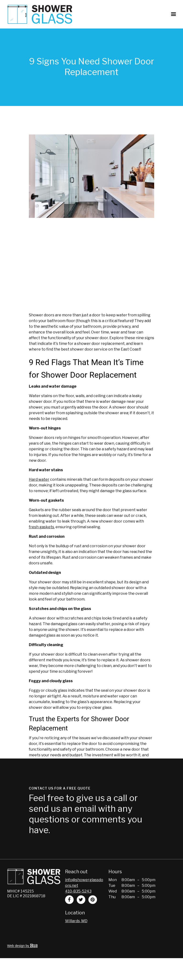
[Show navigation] (172, 14)
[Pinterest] (93, 911)
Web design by (22, 957)
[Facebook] (69, 911)
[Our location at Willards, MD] (76, 932)
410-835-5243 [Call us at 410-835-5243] (78, 902)
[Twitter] (81, 911)
